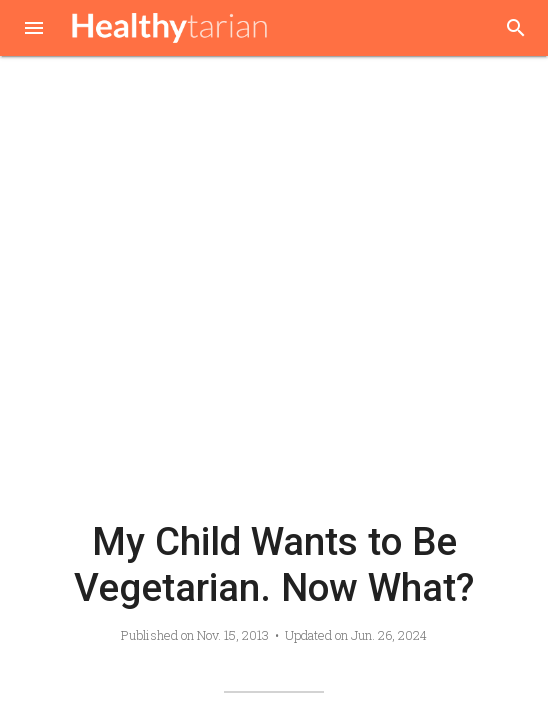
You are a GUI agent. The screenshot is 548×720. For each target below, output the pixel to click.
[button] (34, 30)
